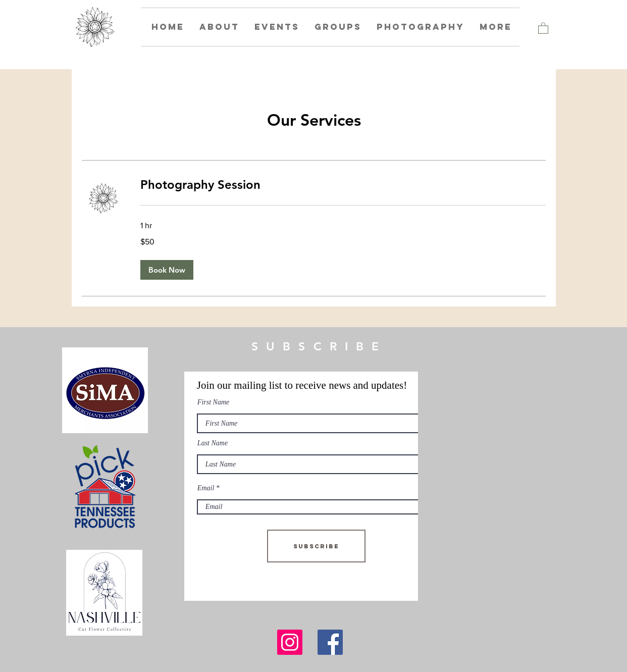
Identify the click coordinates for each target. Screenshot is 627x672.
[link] (343, 185)
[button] (543, 28)
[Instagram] (290, 642)
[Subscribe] (316, 546)
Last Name (213, 443)
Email (206, 488)
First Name (213, 402)
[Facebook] (330, 642)
